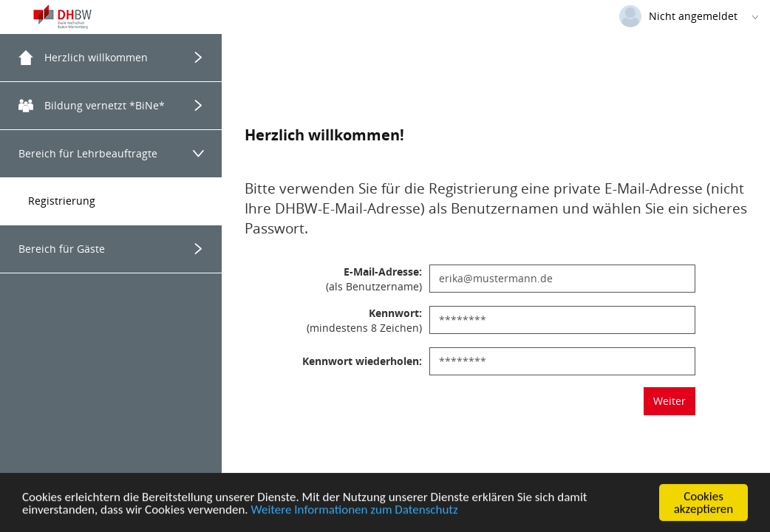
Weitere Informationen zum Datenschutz (355, 511)
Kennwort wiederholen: (362, 361)
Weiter (670, 401)
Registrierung (62, 201)
